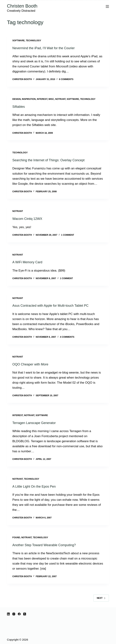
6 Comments (66, 79)
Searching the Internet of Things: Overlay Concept (49, 160)
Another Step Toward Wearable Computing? (44, 545)
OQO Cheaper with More (30, 364)
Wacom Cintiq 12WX (27, 219)
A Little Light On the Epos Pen (34, 487)
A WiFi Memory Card (27, 262)
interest (42, 99)
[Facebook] (19, 614)
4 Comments (67, 337)
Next (101, 598)
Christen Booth (22, 6)
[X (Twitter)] (25, 614)
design (17, 99)
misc (51, 99)
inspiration (29, 99)
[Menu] (107, 6)
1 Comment (68, 235)
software (19, 41)
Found (16, 538)
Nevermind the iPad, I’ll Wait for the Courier (44, 48)
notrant (60, 99)
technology (33, 41)
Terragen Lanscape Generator (34, 423)
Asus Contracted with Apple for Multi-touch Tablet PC (51, 306)
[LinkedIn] (8, 614)
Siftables (19, 107)
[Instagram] (14, 614)
